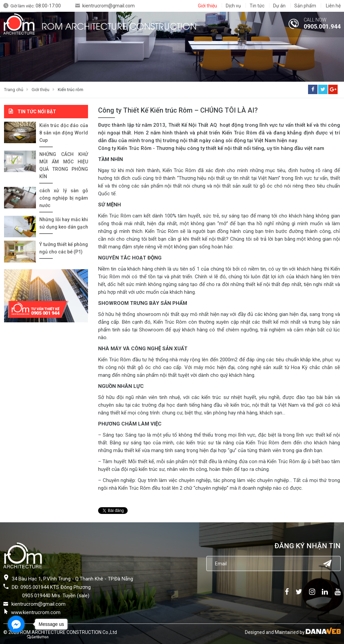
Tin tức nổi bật (37, 112)
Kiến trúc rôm (71, 90)
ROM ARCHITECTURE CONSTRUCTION (119, 26)
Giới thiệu (40, 90)
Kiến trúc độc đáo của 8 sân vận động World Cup (64, 133)
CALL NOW (315, 20)
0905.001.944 (322, 26)
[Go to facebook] (16, 624)
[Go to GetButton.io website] (38, 637)
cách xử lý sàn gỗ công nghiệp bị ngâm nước (64, 198)
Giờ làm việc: (36, 6)
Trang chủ (14, 90)
